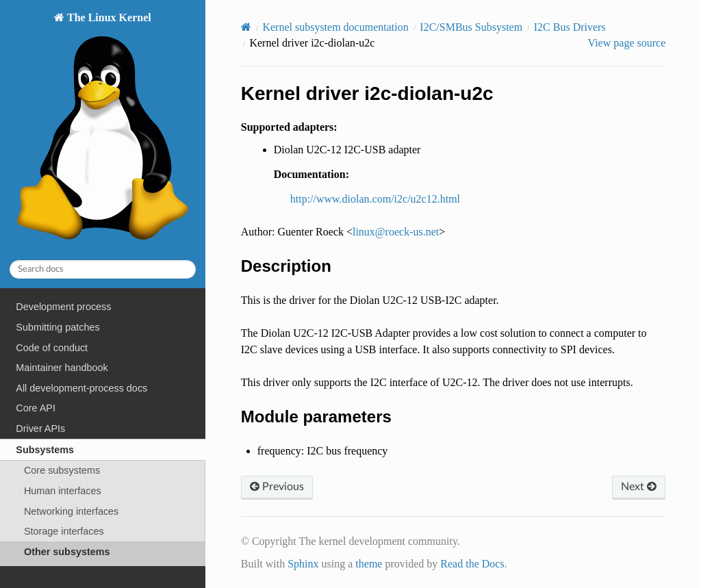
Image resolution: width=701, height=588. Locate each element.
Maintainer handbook (62, 368)
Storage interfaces (64, 531)
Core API (36, 408)
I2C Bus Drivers (570, 27)
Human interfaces (63, 491)
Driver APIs (40, 429)
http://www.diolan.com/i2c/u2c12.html (375, 199)
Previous (277, 487)
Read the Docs (472, 564)
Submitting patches (58, 327)
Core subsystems (62, 470)
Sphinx (303, 564)
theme (369, 564)
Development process (63, 307)
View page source (627, 43)
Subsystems (45, 450)
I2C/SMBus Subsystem (471, 27)
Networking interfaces (71, 511)
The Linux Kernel (102, 130)
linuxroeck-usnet (396, 232)
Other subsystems (67, 552)
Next (639, 487)
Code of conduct (52, 348)
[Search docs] (103, 269)
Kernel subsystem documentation (335, 27)
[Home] (246, 27)
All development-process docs (81, 388)
